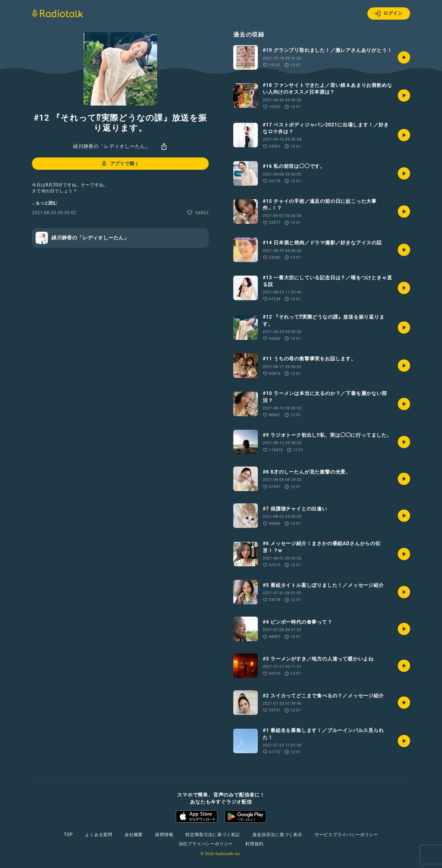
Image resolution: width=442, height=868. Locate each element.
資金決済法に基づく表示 (277, 835)
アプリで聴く (120, 164)
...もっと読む (45, 203)
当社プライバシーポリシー (206, 844)
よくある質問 (99, 835)
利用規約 (254, 844)
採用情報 (164, 835)
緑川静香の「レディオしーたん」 (112, 146)
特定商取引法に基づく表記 (213, 835)
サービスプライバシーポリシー (346, 835)
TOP (68, 835)
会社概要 (134, 835)
